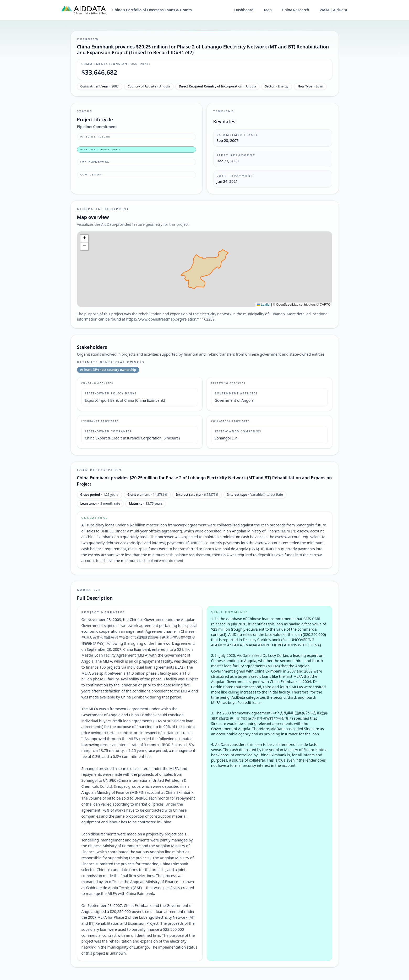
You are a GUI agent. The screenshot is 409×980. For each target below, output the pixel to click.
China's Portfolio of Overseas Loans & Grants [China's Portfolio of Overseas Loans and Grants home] (152, 10)
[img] (205, 269)
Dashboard (244, 10)
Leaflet (263, 305)
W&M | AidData (333, 10)
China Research (296, 10)
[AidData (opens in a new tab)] (84, 10)
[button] (84, 239)
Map (268, 10)
